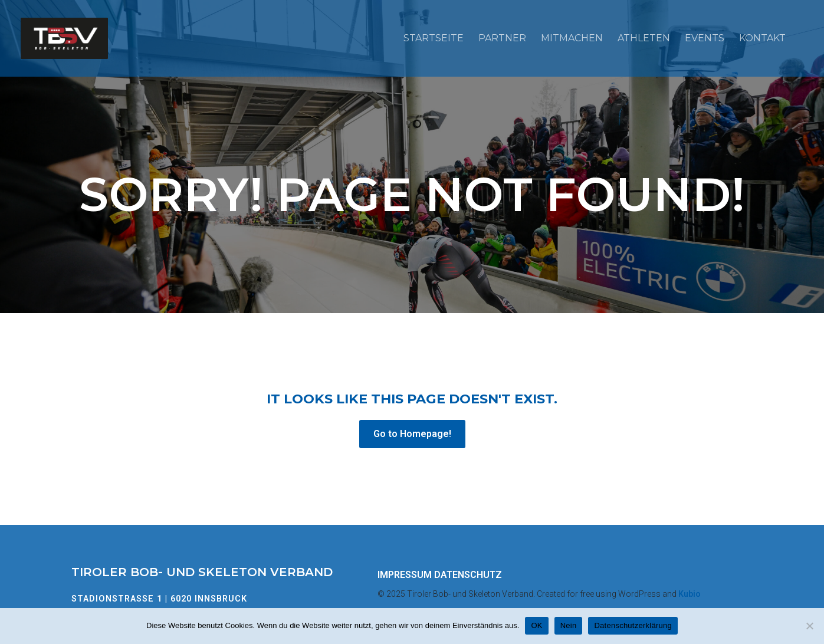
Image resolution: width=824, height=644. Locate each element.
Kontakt (762, 38)
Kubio (690, 594)
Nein (569, 625)
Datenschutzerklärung (633, 625)
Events (705, 38)
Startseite (434, 38)
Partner (502, 38)
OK (536, 625)
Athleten (644, 38)
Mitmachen (572, 38)
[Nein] (809, 626)
